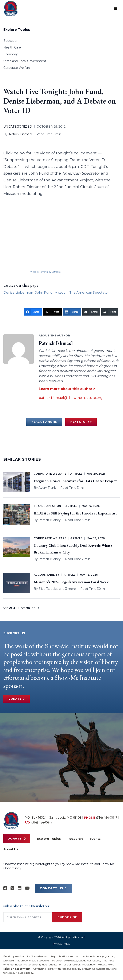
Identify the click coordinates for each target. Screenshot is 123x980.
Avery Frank (47, 488)
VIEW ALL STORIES (21, 608)
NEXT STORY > (81, 422)
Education (11, 41)
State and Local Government (25, 61)
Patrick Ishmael (21, 134)
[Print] (110, 312)
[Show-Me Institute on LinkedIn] (20, 888)
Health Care (12, 47)
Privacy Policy (61, 944)
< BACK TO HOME (44, 422)
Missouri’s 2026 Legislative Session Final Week (71, 582)
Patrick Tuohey (50, 520)
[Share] (33, 312)
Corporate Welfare (17, 68)
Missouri (61, 292)
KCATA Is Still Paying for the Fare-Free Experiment (75, 513)
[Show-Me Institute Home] (11, 8)
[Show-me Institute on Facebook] (5, 888)
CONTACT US (53, 888)
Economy (11, 54)
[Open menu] (115, 8)
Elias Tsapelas (48, 589)
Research (75, 839)
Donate (17, 699)
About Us (11, 849)
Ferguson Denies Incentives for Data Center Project (75, 481)
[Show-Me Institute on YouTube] (27, 888)
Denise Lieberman (18, 292)
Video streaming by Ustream (45, 272)
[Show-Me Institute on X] (12, 888)
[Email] (91, 312)
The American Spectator (89, 292)
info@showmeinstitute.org (98, 964)
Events (95, 839)
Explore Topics (49, 839)
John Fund (44, 292)
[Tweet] (52, 312)
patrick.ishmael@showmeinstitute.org (71, 398)
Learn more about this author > (67, 389)
